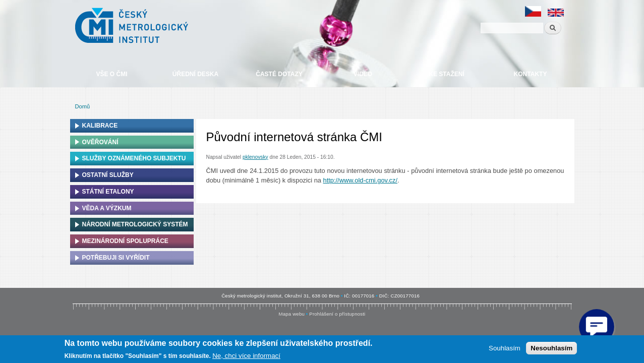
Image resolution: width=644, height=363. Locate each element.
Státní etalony (108, 192)
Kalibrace (100, 126)
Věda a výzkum (107, 208)
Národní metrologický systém (135, 224)
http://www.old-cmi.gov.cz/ (361, 180)
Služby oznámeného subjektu (134, 158)
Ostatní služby (108, 175)
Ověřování (100, 142)
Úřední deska (195, 74)
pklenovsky (255, 157)
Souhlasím (505, 348)
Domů (83, 106)
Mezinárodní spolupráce (125, 241)
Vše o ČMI (111, 74)
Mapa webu (292, 314)
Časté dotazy (279, 74)
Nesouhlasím (551, 348)
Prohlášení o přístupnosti (337, 314)
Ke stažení (446, 74)
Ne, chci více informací (246, 356)
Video (363, 74)
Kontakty (531, 74)
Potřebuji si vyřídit (116, 258)
